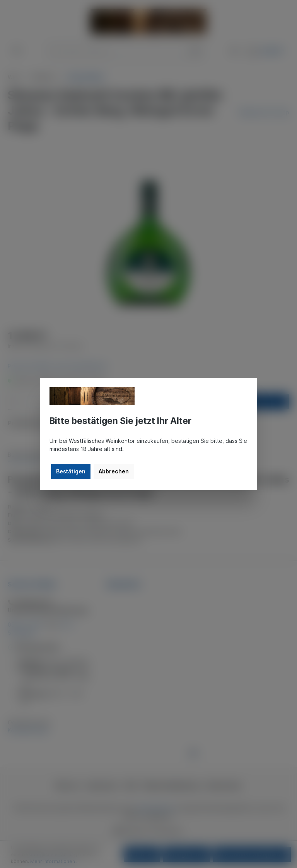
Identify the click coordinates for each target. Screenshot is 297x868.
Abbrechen (114, 471)
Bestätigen (71, 471)
